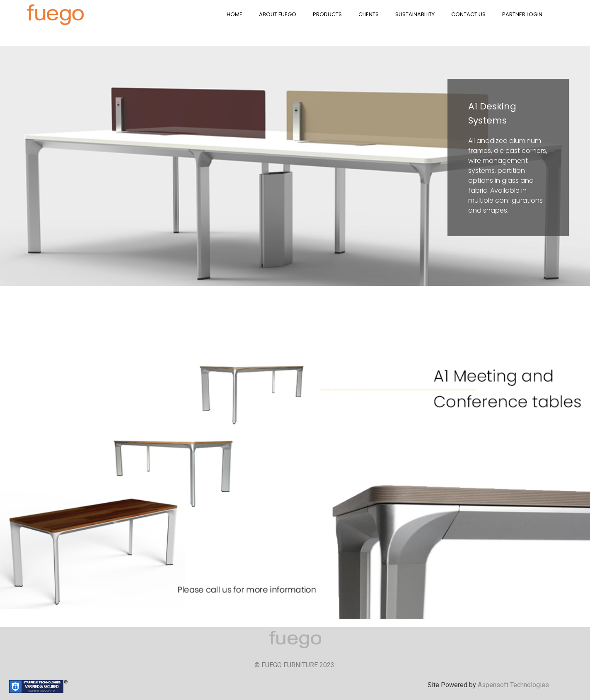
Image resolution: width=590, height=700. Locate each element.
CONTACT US (468, 14)
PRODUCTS (327, 14)
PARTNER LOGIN (522, 14)
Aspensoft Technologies (513, 685)
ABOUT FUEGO (278, 14)
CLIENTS (369, 14)
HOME (235, 14)
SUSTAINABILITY (415, 14)
